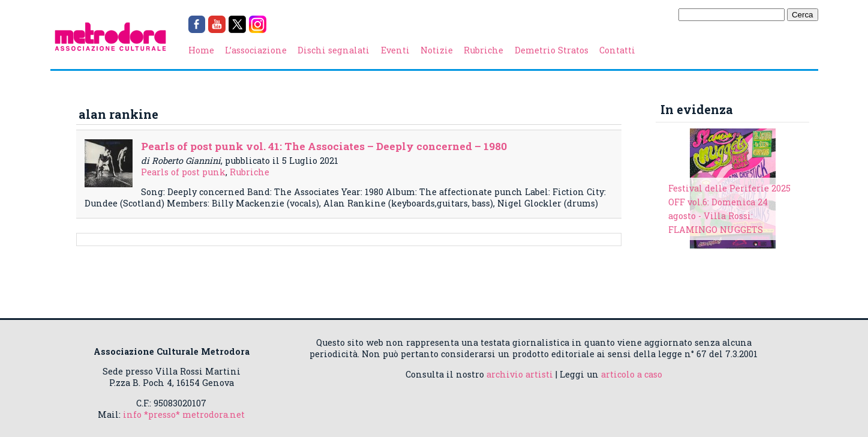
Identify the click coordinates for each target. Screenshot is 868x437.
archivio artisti (520, 374)
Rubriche (483, 50)
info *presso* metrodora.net (184, 414)
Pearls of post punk (183, 172)
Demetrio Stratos (552, 50)
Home (201, 50)
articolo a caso (632, 374)
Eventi (395, 50)
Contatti (617, 50)
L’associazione (256, 50)
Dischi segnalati (334, 50)
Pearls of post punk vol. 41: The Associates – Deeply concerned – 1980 (324, 146)
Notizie (437, 50)
